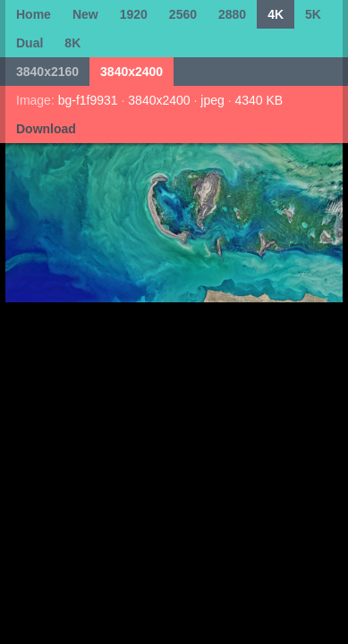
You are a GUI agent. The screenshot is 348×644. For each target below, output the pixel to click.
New (85, 14)
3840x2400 (132, 72)
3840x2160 (47, 72)
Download (46, 129)
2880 (232, 14)
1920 (134, 14)
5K (313, 14)
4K (276, 14)
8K (72, 43)
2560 (183, 14)
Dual (30, 43)
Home (34, 14)
